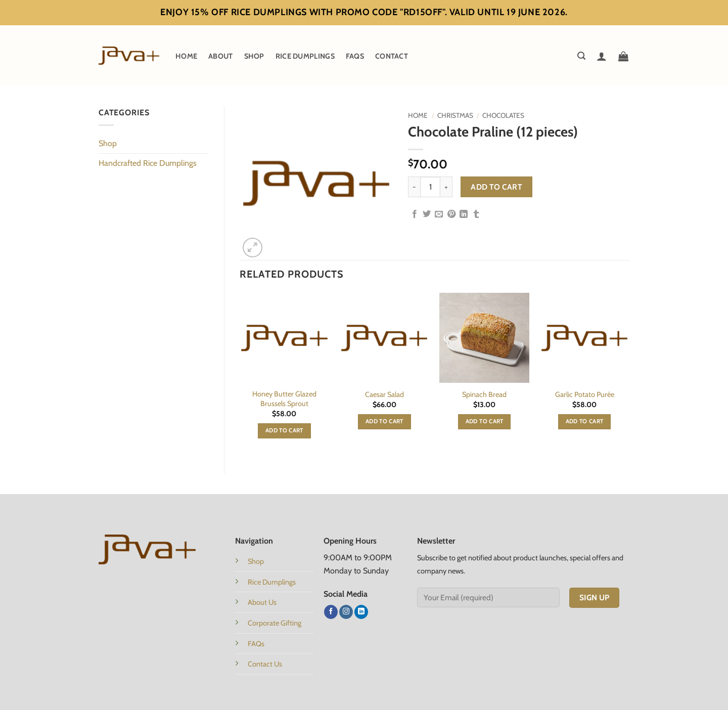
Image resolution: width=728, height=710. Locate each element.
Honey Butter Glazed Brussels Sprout (284, 399)
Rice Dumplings (305, 56)
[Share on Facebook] (415, 214)
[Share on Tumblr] (476, 214)
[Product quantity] (430, 187)
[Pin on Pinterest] (451, 214)
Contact (392, 56)
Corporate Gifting (275, 623)
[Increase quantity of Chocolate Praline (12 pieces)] (446, 187)
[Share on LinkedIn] (464, 214)
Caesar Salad (384, 394)
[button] (581, 56)
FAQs (355, 56)
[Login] (602, 56)
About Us (262, 602)
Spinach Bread (484, 394)
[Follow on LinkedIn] (361, 612)
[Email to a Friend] (439, 214)
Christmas (455, 115)
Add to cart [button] (284, 430)
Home (186, 56)
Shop (254, 56)
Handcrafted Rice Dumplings (148, 163)
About (220, 56)
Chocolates (503, 115)
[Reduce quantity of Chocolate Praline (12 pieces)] (414, 187)
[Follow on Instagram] (346, 612)
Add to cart (496, 187)
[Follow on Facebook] (331, 612)
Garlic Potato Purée (585, 394)
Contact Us (265, 664)
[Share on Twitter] (427, 214)
